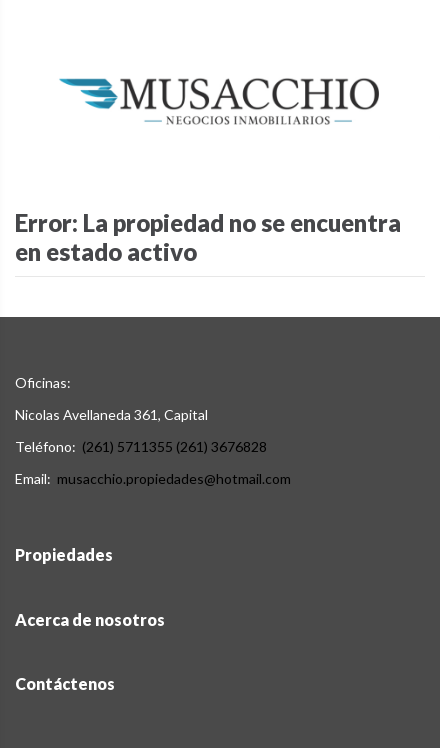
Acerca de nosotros (90, 619)
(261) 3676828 (221, 446)
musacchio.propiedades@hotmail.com (174, 478)
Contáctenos (65, 683)
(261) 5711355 (127, 446)
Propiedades (64, 554)
